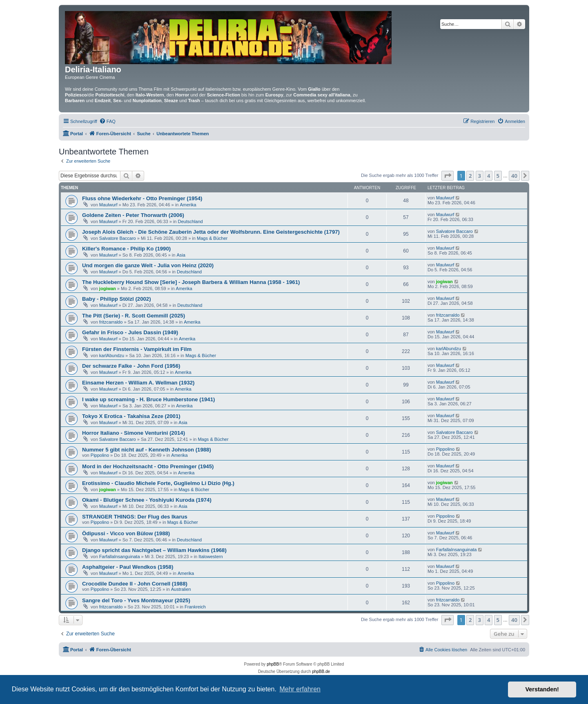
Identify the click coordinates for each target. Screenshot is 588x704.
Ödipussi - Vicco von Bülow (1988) (126, 533)
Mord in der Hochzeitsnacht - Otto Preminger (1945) (148, 466)
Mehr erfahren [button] (300, 689)
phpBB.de (321, 672)
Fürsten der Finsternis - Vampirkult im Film (137, 349)
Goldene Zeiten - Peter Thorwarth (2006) (133, 215)
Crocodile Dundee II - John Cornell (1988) (135, 584)
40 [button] (514, 176)
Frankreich (195, 607)
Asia (181, 255)
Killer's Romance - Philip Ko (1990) (126, 249)
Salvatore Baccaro (118, 238)
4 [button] (489, 176)
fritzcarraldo (111, 322)
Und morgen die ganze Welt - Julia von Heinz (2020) (148, 265)
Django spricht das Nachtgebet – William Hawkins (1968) (154, 550)
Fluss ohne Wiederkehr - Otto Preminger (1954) (142, 198)
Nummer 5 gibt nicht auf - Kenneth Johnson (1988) (147, 450)
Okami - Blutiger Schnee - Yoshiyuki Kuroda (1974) (147, 500)
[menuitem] (107, 121)
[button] (448, 176)
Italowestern (210, 556)
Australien (181, 589)
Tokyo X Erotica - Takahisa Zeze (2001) (131, 416)
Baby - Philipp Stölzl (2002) (117, 299)
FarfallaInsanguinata (120, 556)
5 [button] (498, 176)
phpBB (273, 664)
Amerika (188, 205)
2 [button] (470, 176)
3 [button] (480, 176)
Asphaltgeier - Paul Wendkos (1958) (128, 567)
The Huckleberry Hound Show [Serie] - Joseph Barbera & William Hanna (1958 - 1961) (191, 282)
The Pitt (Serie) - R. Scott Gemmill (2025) (134, 316)
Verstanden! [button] (542, 689)
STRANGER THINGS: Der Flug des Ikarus (135, 517)
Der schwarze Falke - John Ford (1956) (131, 366)
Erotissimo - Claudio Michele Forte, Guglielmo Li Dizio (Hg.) (158, 483)
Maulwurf (108, 205)
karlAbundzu (112, 355)
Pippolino (100, 455)
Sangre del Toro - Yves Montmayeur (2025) (136, 600)
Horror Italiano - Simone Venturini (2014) (134, 433)
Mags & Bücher (212, 238)
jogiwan (108, 288)
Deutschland (190, 221)
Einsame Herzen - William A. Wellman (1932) (138, 383)
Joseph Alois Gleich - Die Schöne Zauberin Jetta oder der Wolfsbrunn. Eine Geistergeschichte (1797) (211, 232)
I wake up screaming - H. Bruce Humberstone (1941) (148, 399)
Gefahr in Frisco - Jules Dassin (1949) (130, 332)
